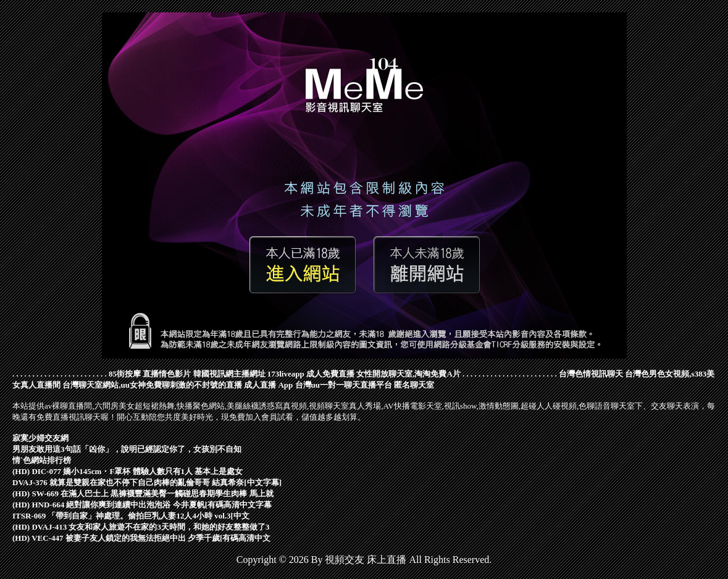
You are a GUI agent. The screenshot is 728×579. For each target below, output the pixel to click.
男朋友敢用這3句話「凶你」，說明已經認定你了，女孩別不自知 (127, 449)
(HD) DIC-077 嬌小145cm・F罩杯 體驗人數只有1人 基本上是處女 (128, 471)
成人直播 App (268, 385)
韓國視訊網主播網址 (229, 374)
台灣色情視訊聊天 (591, 374)
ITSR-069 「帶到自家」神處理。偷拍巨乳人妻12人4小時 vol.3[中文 (131, 516)
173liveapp (286, 374)
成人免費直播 (330, 374)
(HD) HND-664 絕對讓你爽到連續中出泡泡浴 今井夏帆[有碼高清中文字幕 (142, 505)
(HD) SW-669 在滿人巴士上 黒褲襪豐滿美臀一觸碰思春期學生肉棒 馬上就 (143, 494)
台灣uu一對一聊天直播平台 (344, 385)
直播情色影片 (167, 374)
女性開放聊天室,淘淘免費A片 (408, 374)
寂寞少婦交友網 (40, 438)
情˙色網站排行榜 (42, 460)
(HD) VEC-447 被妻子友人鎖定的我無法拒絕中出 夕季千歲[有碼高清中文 (141, 538)
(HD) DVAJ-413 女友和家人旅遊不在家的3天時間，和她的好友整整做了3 (141, 527)
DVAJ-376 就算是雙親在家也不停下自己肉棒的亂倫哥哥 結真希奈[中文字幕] (147, 482)
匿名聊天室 (414, 385)
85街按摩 (125, 374)
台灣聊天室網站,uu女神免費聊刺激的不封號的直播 (152, 385)
